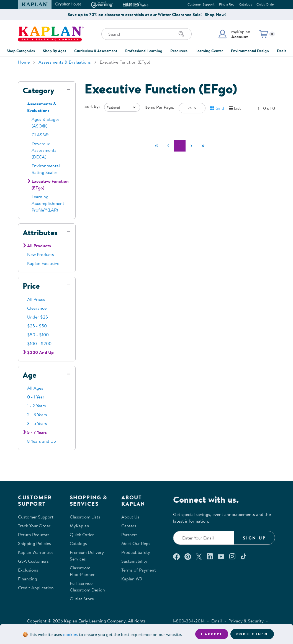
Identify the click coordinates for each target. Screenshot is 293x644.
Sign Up (254, 538)
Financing (28, 579)
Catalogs (246, 4)
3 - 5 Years (37, 423)
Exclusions (28, 570)
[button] (234, 34)
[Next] (191, 146)
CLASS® (40, 135)
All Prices (36, 299)
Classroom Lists (85, 517)
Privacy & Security (246, 621)
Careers (129, 526)
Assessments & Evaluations (65, 62)
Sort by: (92, 106)
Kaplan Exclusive (43, 263)
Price (31, 286)
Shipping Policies (34, 543)
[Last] (203, 146)
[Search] (181, 34)
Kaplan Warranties (36, 552)
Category (38, 90)
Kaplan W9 (132, 579)
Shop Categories (21, 51)
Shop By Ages (55, 51)
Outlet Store (82, 599)
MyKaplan (79, 526)
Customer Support (201, 4)
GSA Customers (33, 561)
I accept (212, 634)
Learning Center (209, 51)
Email (217, 621)
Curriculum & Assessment (96, 51)
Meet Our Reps (136, 543)
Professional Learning (144, 51)
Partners (129, 535)
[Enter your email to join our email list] (204, 538)
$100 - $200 (39, 343)
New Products (41, 254)
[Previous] (168, 146)
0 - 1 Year (36, 397)
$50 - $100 (38, 335)
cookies (70, 634)
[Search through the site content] (146, 34)
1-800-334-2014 (189, 621)
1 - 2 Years (37, 406)
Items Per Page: (159, 107)
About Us (130, 517)
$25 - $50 (37, 326)
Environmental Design (250, 51)
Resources (179, 51)
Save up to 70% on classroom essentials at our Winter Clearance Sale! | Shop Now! (147, 14)
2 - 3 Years (37, 414)
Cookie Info (252, 634)
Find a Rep (227, 4)
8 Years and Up (42, 441)
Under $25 (38, 317)
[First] (156, 146)
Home (24, 62)
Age (29, 375)
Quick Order (266, 4)
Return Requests (34, 535)
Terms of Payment (139, 570)
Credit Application (36, 588)
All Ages (35, 388)
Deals (282, 51)
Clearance (37, 308)
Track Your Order (34, 526)
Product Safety (136, 552)
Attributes (40, 233)
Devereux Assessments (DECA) (44, 150)
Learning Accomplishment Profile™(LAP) (48, 203)
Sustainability (134, 561)
